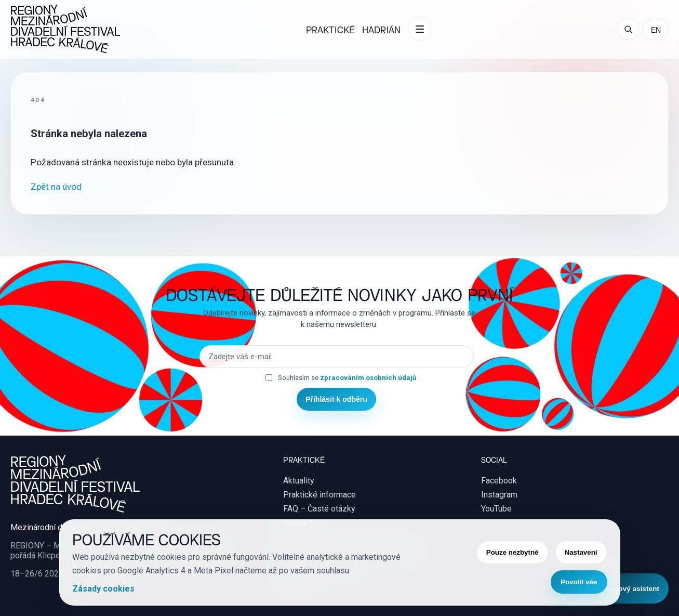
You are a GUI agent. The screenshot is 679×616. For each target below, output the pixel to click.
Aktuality (299, 481)
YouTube (496, 509)
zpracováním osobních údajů (368, 378)
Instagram (499, 495)
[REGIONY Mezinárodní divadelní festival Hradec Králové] (65, 29)
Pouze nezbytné (512, 552)
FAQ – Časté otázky (319, 509)
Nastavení (581, 552)
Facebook (499, 481)
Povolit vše (579, 582)
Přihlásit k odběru (336, 399)
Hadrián (381, 29)
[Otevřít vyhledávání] (628, 29)
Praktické (330, 29)
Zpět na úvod (56, 187)
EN (656, 29)
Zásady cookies (103, 589)
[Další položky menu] (420, 29)
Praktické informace (319, 495)
